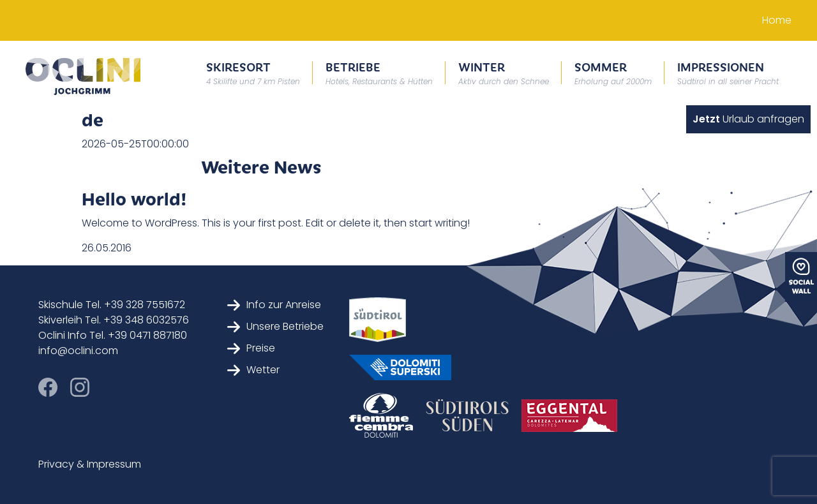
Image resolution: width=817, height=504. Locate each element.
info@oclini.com (78, 351)
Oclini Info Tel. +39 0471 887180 (113, 335)
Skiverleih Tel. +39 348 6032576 (114, 320)
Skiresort (253, 72)
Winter (504, 72)
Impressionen (728, 72)
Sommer (613, 72)
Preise (251, 348)
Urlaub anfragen (748, 119)
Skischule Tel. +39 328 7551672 (112, 305)
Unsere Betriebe (275, 326)
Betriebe (379, 72)
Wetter (253, 370)
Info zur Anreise (274, 305)
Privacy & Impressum (90, 464)
